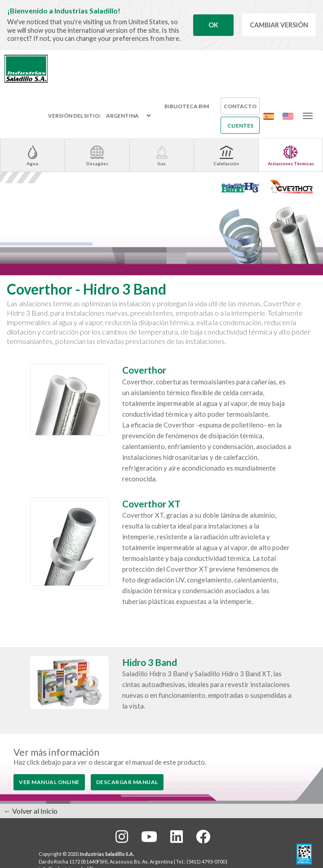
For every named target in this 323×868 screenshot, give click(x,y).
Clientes (240, 126)
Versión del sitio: (74, 116)
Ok (213, 25)
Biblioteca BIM (187, 106)
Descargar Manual (127, 782)
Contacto (240, 106)
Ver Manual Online (49, 782)
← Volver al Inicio (31, 811)
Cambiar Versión (279, 25)
